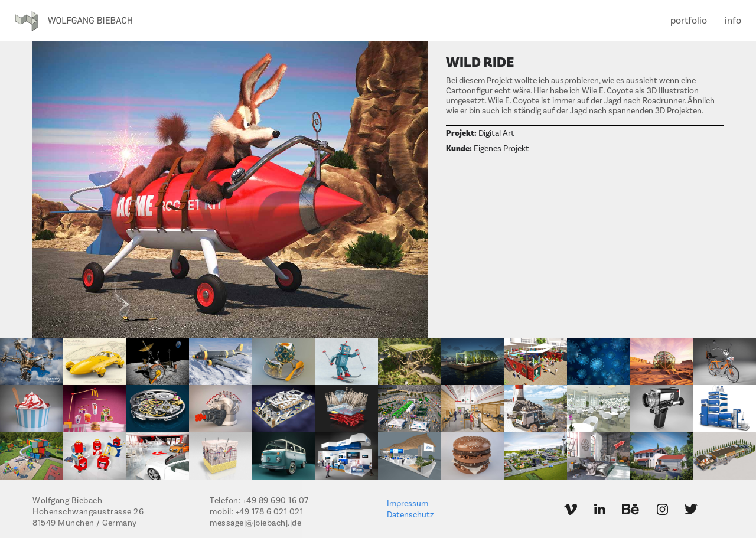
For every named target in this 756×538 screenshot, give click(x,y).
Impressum (408, 504)
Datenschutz (410, 515)
